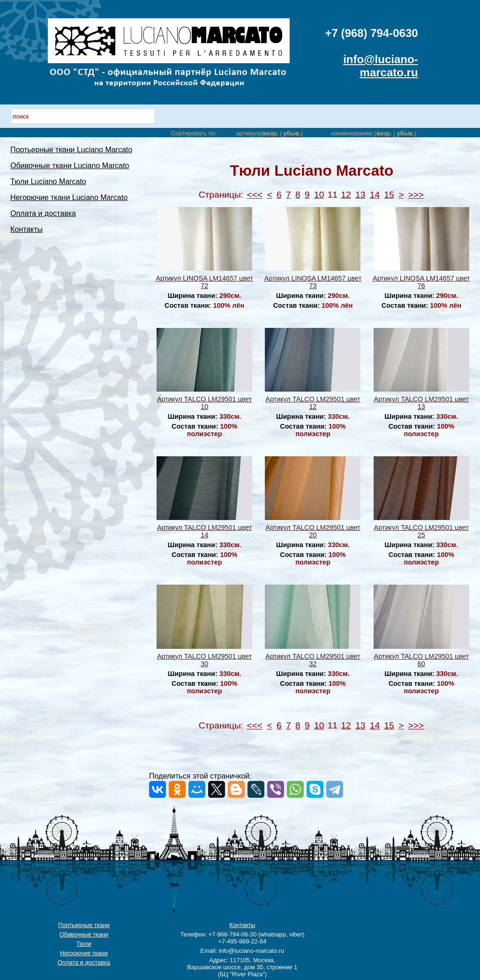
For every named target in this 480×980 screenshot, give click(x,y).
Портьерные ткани (84, 925)
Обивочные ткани (84, 934)
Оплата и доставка (43, 213)
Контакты (26, 229)
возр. (271, 133)
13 (360, 195)
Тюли (84, 944)
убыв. (292, 133)
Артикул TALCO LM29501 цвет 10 (204, 403)
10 (319, 195)
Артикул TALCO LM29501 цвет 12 (313, 403)
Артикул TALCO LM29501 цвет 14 (204, 531)
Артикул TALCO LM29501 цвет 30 (204, 660)
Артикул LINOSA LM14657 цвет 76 (421, 282)
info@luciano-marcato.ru (380, 66)
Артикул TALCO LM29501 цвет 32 (313, 660)
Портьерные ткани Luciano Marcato (71, 150)
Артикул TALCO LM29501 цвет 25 (421, 531)
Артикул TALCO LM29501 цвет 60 (421, 660)
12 (346, 195)
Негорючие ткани (84, 953)
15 (389, 195)
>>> (416, 195)
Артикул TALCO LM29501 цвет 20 (313, 531)
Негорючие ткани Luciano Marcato (69, 197)
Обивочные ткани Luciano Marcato (70, 166)
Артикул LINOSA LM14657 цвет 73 (313, 282)
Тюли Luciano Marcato (48, 182)
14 (375, 195)
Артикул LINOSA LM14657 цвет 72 (204, 282)
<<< (255, 195)
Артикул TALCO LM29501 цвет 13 (421, 403)
